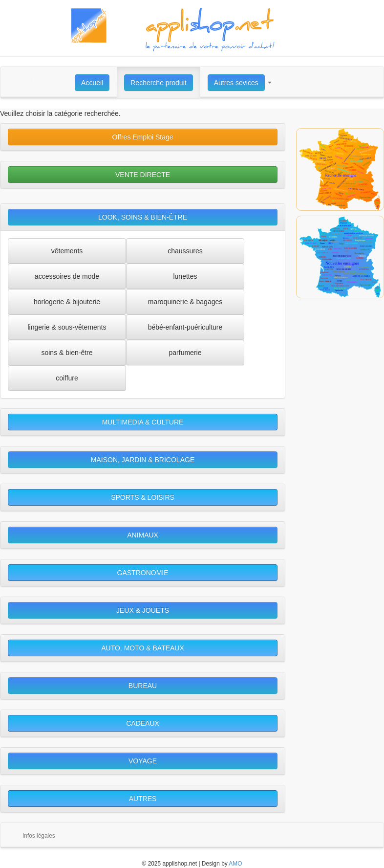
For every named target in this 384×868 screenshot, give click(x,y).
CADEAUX (143, 723)
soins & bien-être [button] (67, 353)
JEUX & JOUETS (143, 610)
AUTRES (143, 799)
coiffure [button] (67, 378)
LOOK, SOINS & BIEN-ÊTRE (143, 217)
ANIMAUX (143, 535)
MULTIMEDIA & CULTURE (143, 422)
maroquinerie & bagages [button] (185, 302)
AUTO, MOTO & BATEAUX (143, 648)
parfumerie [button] (185, 353)
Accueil (92, 83)
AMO (235, 864)
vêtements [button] (67, 251)
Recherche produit (158, 83)
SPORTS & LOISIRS (143, 497)
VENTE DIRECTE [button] (143, 175)
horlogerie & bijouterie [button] (67, 302)
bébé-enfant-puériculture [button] (185, 327)
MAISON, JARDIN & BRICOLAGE (143, 460)
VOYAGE (143, 761)
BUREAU (143, 686)
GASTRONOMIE (143, 573)
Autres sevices (236, 83)
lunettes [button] (185, 276)
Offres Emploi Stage (143, 137)
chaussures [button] (185, 251)
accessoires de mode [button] (67, 276)
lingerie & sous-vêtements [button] (67, 327)
